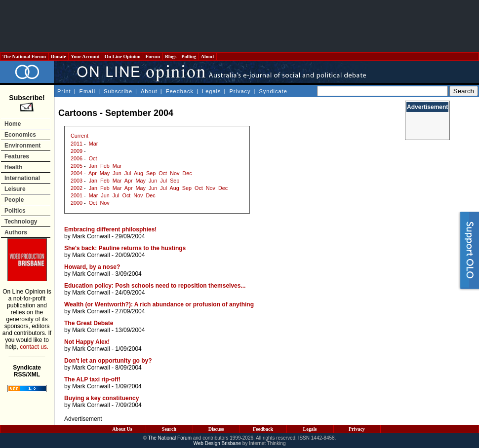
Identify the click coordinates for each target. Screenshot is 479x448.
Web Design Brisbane (218, 443)
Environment (22, 146)
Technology (21, 222)
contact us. (34, 347)
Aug (139, 173)
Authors (16, 232)
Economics (20, 135)
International (22, 178)
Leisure (15, 189)
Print (64, 91)
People (14, 200)
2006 (77, 158)
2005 (77, 166)
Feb (105, 166)
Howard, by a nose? (92, 267)
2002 (77, 188)
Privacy (240, 91)
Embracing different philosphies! (110, 229)
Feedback (180, 91)
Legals (211, 91)
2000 (77, 203)
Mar (94, 144)
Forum (153, 56)
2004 (77, 173)
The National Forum (24, 56)
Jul (128, 173)
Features (17, 156)
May (105, 173)
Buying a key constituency (101, 398)
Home (13, 124)
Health (14, 167)
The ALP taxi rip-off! (92, 379)
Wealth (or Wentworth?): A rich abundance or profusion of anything (159, 304)
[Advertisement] (239, 26)
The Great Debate (89, 323)
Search (169, 429)
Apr (93, 173)
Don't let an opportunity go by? (108, 361)
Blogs (171, 56)
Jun (117, 173)
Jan (93, 166)
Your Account (85, 56)
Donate (59, 56)
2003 (77, 181)
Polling (189, 56)
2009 (77, 151)
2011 (77, 144)
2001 (77, 195)
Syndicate (273, 91)
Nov (175, 173)
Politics (15, 211)
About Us (122, 429)
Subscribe (118, 91)
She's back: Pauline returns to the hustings (125, 248)
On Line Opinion (122, 56)
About (208, 56)
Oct (93, 158)
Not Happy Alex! (87, 342)
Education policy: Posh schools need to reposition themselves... (155, 286)
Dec (187, 173)
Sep (151, 173)
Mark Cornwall (91, 236)
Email (88, 91)
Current (80, 136)
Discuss (216, 429)
